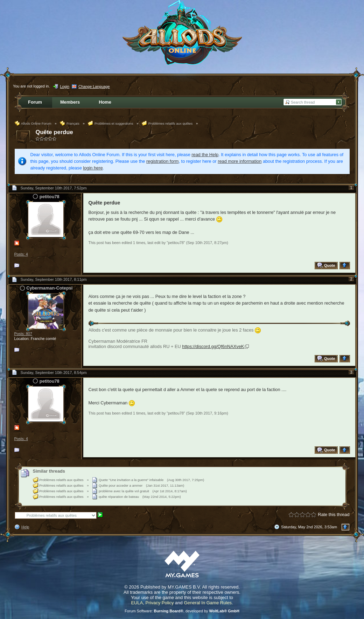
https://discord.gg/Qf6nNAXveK (213, 346)
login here (93, 168)
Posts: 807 (23, 334)
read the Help (205, 155)
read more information (240, 161)
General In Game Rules (208, 603)
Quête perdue (54, 132)
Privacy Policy (160, 603)
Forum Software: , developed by (182, 611)
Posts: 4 (21, 254)
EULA (137, 603)
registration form (162, 161)
